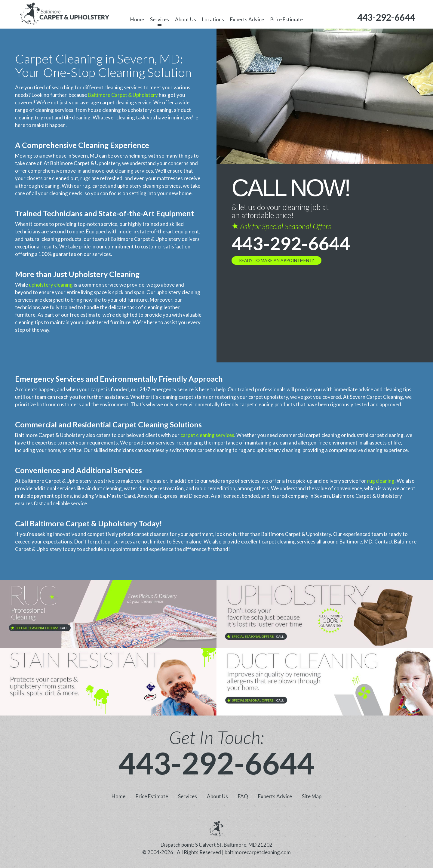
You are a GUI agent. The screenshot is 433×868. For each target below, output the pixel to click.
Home (137, 19)
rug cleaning (381, 481)
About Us (186, 19)
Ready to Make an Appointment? (276, 260)
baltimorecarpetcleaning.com (258, 852)
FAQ (243, 796)
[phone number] (386, 17)
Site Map (312, 796)
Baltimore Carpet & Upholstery (123, 95)
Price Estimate (286, 19)
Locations (213, 19)
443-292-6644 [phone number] (291, 243)
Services (160, 19)
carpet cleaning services (207, 435)
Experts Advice (247, 19)
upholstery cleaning (51, 285)
